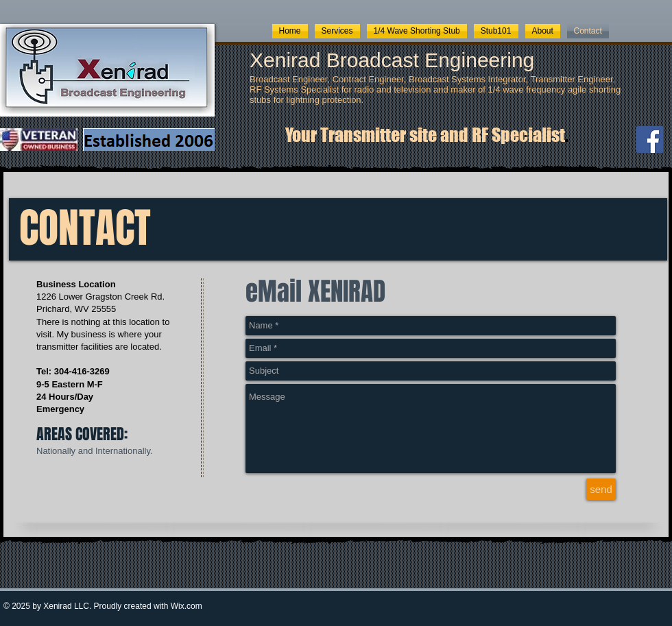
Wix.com (187, 606)
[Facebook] (650, 140)
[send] (601, 489)
